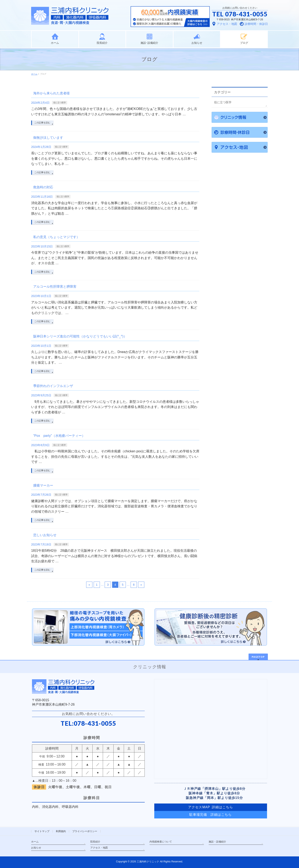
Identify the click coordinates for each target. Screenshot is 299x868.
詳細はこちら (221, 815)
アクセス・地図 (99, 848)
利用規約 (61, 831)
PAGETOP (258, 657)
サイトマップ (42, 831)
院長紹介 (95, 842)
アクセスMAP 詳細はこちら (211, 807)
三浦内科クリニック (148, 862)
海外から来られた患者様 (51, 93)
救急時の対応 (43, 187)
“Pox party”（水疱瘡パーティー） (59, 436)
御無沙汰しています (48, 138)
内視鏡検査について (161, 842)
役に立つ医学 (60, 103)
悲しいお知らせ (45, 535)
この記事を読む (42, 123)
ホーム (35, 842)
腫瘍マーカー (43, 485)
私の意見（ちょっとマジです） (56, 237)
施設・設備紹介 (217, 842)
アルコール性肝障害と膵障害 (55, 287)
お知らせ (36, 848)
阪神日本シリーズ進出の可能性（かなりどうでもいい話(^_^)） (80, 336)
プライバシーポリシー (85, 831)
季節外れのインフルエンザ (53, 386)
